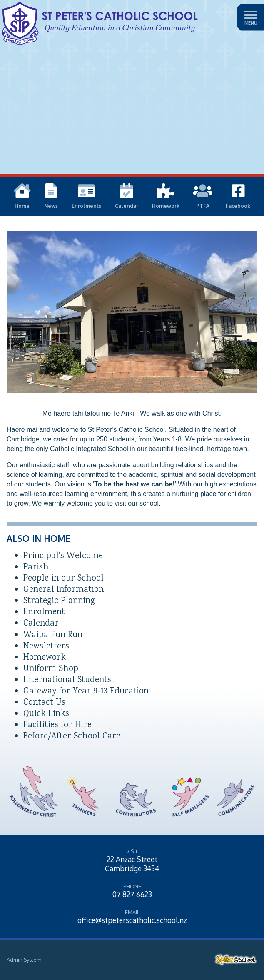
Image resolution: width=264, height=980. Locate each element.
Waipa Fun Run (53, 635)
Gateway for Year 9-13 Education (86, 692)
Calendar (41, 624)
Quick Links (46, 714)
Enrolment (44, 612)
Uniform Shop (51, 669)
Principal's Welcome (63, 556)
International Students (67, 680)
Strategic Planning (59, 601)
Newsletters (46, 647)
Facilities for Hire (57, 725)
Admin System (24, 960)
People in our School (64, 579)
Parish (36, 567)
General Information (64, 590)
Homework (45, 658)
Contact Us (44, 703)
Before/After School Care (72, 737)
